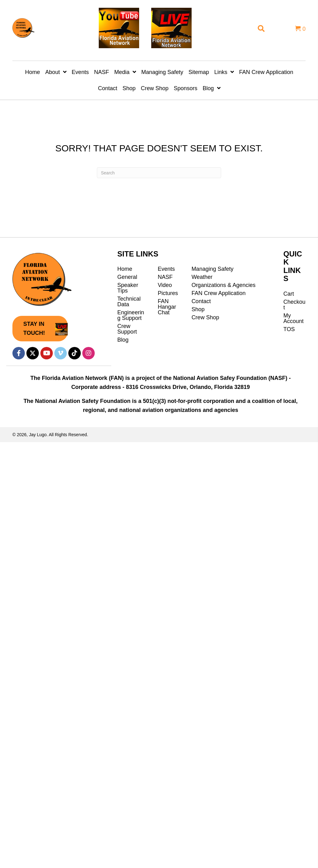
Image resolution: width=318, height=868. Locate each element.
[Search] (159, 173)
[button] (40, 329)
